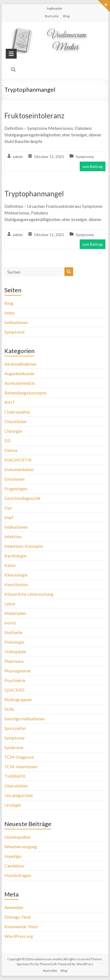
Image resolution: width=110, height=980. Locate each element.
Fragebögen (16, 488)
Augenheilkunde (19, 373)
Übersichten (16, 786)
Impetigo (13, 856)
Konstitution (16, 584)
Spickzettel (15, 728)
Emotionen (14, 479)
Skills (9, 709)
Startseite (52, 16)
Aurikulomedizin (20, 383)
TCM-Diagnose (19, 757)
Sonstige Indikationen (25, 719)
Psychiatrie (15, 680)
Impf (9, 517)
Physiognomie (18, 671)
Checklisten (15, 421)
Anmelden (14, 907)
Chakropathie (17, 412)
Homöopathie (17, 837)
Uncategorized (18, 795)
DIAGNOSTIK (18, 460)
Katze (10, 565)
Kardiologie (15, 556)
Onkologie (14, 642)
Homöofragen (18, 875)
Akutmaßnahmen (20, 364)
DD (8, 441)
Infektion (13, 536)
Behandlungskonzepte (25, 393)
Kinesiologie (16, 575)
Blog (66, 16)
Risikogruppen (18, 699)
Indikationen (16, 322)
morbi (10, 623)
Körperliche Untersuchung (29, 594)
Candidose (14, 866)
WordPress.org (19, 936)
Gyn (8, 508)
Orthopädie (15, 651)
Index (10, 313)
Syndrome (14, 747)
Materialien (15, 613)
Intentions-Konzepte (24, 546)
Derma (11, 450)
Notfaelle (13, 632)
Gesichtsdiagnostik (23, 498)
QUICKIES (14, 690)
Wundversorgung (21, 846)
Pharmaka (14, 661)
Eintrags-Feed (17, 917)
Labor (10, 604)
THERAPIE (15, 776)
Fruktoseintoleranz (34, 116)
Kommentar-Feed (21, 926)
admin (18, 157)
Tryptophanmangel (34, 194)
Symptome (85, 157)
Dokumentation (19, 469)
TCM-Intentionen (21, 766)
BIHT (10, 402)
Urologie (13, 805)
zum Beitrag (93, 166)
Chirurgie (13, 431)
